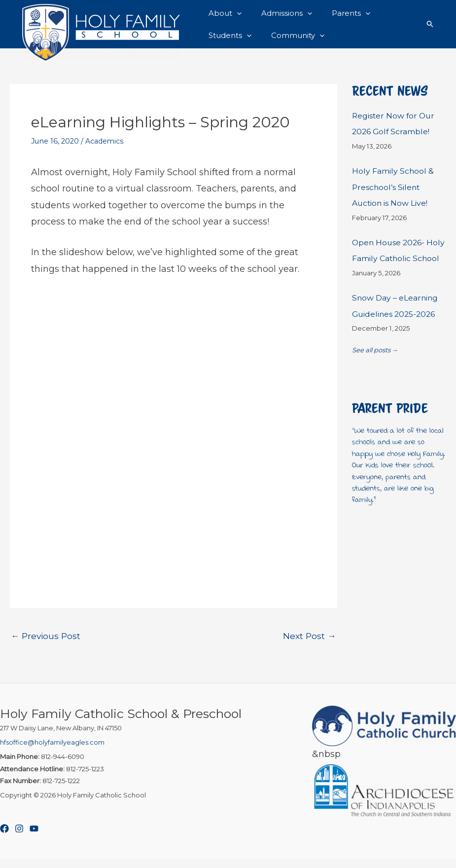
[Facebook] (4, 838)
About (223, 14)
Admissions (279, 14)
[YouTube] (34, 838)
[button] (234, 14)
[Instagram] (19, 838)
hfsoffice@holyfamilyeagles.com (52, 752)
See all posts (371, 375)
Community (290, 43)
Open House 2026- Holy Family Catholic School (393, 267)
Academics (105, 150)
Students (228, 43)
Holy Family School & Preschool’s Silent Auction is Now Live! (394, 196)
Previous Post (47, 644)
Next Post (309, 644)
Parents (339, 14)
